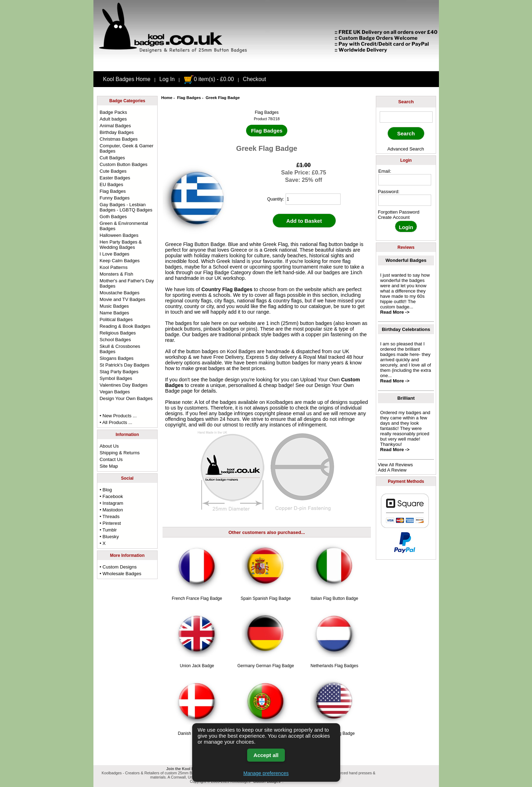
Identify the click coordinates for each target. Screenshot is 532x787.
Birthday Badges (117, 132)
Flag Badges (189, 98)
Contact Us (111, 459)
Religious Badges (118, 333)
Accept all (266, 755)
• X (103, 543)
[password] (405, 200)
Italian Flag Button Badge (334, 598)
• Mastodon (111, 510)
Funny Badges (115, 198)
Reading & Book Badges (125, 326)
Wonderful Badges (406, 260)
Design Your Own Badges (126, 398)
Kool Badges (241, 351)
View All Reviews (395, 465)
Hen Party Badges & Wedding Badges (121, 245)
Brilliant (406, 398)
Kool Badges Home (127, 79)
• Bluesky (109, 537)
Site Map (109, 466)
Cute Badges (113, 171)
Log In (167, 79)
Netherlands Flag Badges (334, 666)
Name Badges (115, 313)
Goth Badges (113, 217)
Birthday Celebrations (406, 329)
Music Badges (114, 306)
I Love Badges (115, 254)
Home (167, 98)
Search (406, 102)
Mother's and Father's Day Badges (127, 283)
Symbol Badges (116, 378)
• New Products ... (118, 416)
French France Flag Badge (197, 598)
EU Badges (112, 185)
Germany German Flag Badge (266, 666)
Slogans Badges (117, 358)
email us (302, 413)
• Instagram (112, 503)
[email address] (405, 180)
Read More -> (395, 312)
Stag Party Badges (119, 372)
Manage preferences (266, 773)
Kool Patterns (114, 267)
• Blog (106, 490)
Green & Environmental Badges (124, 226)
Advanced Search (406, 149)
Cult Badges (112, 158)
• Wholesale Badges (121, 574)
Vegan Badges (115, 392)
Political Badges (116, 319)
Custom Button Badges (124, 164)
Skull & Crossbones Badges (120, 349)
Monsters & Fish (117, 274)
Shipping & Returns (120, 453)
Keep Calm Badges (120, 261)
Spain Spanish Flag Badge (265, 598)
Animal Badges (115, 126)
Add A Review (392, 470)
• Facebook (111, 496)
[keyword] (406, 117)
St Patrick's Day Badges (125, 365)
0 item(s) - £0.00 (209, 79)
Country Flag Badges (227, 289)
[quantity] (313, 199)
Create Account (394, 217)
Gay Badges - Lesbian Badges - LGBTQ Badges (126, 207)
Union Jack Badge (197, 666)
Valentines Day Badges (124, 385)
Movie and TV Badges (123, 299)
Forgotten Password (399, 212)
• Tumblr (108, 530)
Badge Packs (114, 112)
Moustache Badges (120, 293)
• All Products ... (116, 422)
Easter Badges (115, 178)
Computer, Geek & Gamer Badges (127, 148)
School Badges (115, 340)
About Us (109, 446)
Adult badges (113, 119)
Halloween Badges (119, 235)
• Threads (110, 517)
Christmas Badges (119, 139)
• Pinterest (110, 523)
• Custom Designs (118, 567)
